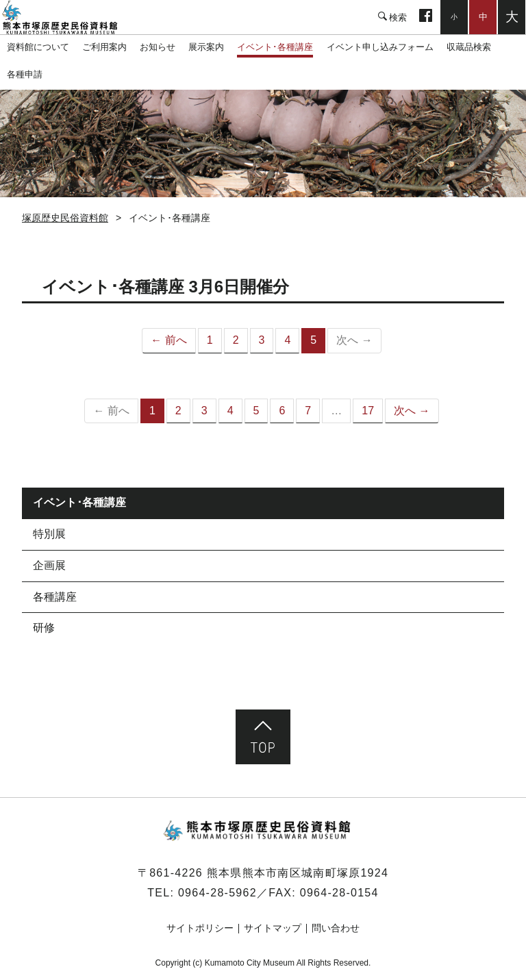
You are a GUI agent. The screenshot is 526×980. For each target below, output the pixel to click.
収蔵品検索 (469, 47)
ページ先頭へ (263, 737)
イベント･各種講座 (275, 47)
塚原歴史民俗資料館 (68, 17)
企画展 (49, 565)
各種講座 (55, 597)
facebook (426, 17)
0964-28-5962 (217, 893)
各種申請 (25, 74)
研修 (44, 628)
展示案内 (206, 47)
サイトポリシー (200, 928)
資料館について (38, 47)
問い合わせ (336, 928)
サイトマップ (273, 928)
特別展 (49, 534)
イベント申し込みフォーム (380, 47)
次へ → (412, 411)
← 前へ (168, 340)
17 (368, 411)
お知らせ (158, 47)
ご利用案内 (104, 47)
